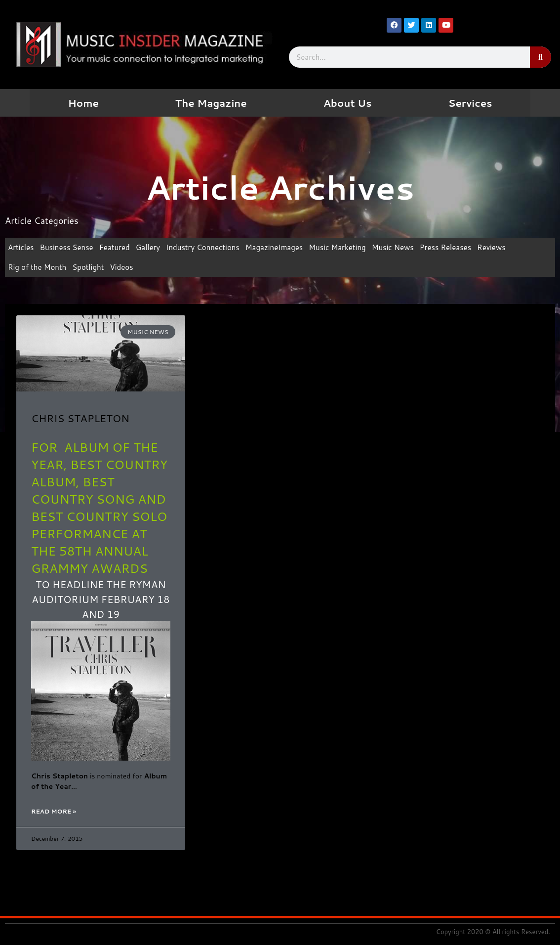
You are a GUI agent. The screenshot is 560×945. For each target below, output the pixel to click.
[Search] (540, 57)
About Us (348, 103)
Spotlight (88, 267)
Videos (121, 267)
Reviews (491, 247)
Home (83, 103)
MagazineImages (274, 247)
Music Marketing (337, 247)
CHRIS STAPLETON (80, 418)
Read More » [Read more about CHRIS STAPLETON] (54, 811)
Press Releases (445, 247)
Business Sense (67, 247)
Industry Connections (203, 247)
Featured (115, 247)
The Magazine (211, 103)
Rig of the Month (37, 267)
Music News (393, 247)
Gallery (148, 247)
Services (470, 103)
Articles (21, 247)
